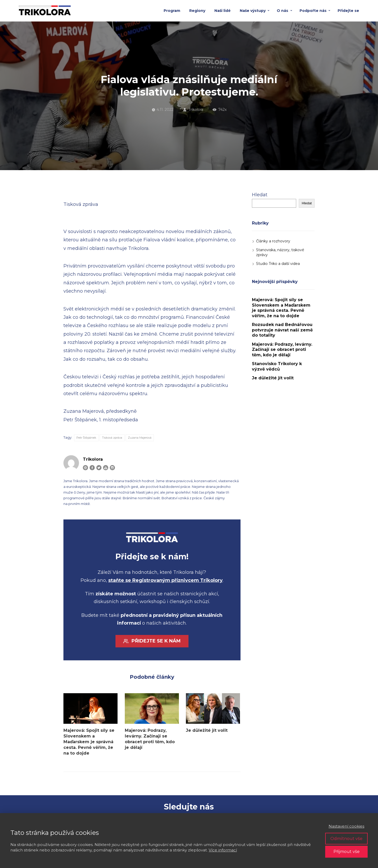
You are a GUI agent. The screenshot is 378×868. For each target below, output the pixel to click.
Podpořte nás (313, 11)
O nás (282, 11)
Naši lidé (223, 11)
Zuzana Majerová (140, 438)
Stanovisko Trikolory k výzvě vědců (277, 366)
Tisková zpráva (112, 438)
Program (172, 11)
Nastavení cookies (346, 826)
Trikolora (193, 110)
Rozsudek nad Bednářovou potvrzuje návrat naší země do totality (282, 330)
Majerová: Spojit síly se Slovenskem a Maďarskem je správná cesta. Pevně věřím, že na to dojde (89, 742)
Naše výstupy (253, 11)
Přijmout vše (347, 852)
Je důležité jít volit (207, 730)
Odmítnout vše (346, 839)
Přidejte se (348, 11)
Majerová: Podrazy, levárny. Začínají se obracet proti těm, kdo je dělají (150, 739)
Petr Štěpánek (86, 438)
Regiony (197, 11)
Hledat (260, 195)
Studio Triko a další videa (278, 264)
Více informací (223, 850)
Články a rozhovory (273, 241)
